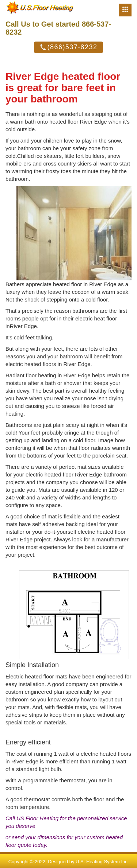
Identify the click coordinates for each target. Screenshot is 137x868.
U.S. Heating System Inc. (102, 862)
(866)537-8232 (69, 47)
